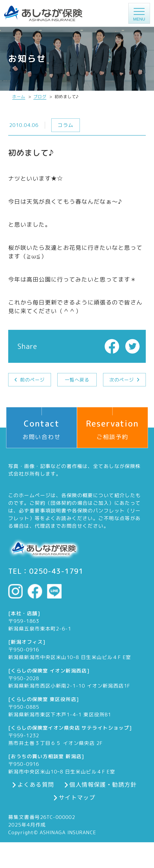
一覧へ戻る (77, 380)
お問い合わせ (42, 424)
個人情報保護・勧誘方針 (103, 784)
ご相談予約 (112, 424)
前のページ (32, 380)
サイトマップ (77, 797)
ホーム (19, 97)
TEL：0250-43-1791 (46, 571)
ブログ (40, 97)
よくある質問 (36, 784)
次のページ (122, 380)
